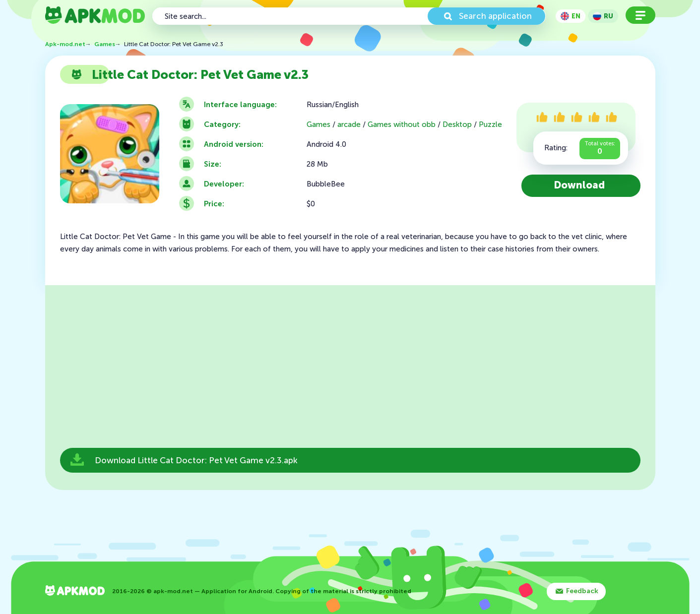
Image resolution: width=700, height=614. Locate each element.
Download (579, 185)
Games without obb (402, 125)
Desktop (457, 125)
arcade (349, 125)
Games (318, 125)
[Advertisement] (350, 369)
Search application (495, 16)
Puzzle (490, 125)
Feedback (582, 591)
